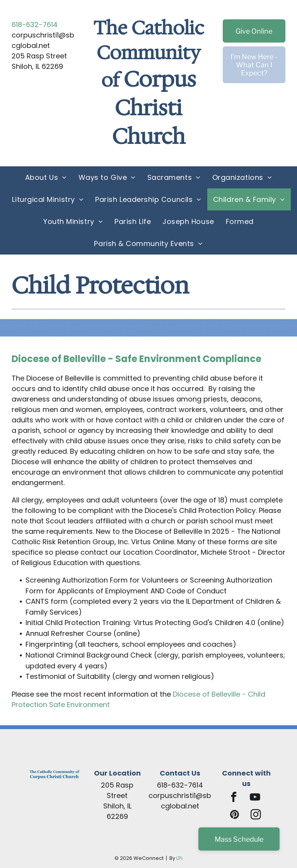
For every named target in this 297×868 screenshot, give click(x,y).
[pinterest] (234, 816)
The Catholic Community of (149, 54)
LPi (179, 858)
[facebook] (234, 798)
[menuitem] (46, 177)
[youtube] (255, 798)
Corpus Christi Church (154, 108)
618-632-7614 (35, 25)
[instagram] (256, 816)
